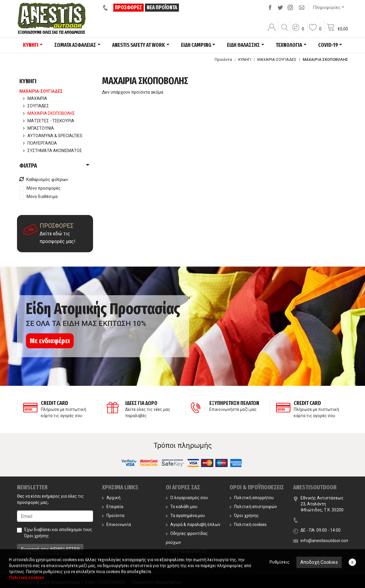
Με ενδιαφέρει (50, 341)
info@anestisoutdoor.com (325, 541)
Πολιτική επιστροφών (253, 507)
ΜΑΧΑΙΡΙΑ (35, 98)
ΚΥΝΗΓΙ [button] (31, 45)
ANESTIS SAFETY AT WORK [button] (139, 45)
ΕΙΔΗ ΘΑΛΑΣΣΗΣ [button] (243, 45)
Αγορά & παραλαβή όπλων (193, 524)
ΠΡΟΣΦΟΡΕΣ (129, 7)
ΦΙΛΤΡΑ (28, 165)
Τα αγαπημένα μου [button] (185, 516)
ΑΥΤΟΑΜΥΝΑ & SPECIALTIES (53, 136)
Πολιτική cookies (248, 524)
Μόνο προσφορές (44, 188)
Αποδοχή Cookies (319, 562)
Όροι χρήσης (37, 536)
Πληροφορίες (327, 7)
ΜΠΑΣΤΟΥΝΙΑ (38, 128)
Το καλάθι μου (182, 507)
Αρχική (111, 498)
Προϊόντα (223, 59)
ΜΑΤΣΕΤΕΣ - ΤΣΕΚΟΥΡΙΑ (49, 121)
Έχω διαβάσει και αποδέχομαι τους (58, 533)
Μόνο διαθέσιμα (42, 196)
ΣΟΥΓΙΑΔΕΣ (36, 106)
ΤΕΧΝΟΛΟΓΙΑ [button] (289, 45)
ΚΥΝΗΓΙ (245, 59)
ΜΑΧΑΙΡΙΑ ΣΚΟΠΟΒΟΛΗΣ (49, 113)
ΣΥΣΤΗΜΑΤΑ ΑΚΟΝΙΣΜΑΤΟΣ (52, 151)
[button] (298, 31)
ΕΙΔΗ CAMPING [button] (196, 45)
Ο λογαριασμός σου (187, 498)
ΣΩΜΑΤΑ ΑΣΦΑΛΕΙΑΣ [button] (75, 45)
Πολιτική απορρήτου (252, 498)
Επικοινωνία (116, 524)
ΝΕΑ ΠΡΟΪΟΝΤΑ (162, 7)
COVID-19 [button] (328, 45)
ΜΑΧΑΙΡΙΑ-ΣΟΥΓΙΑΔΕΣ (277, 59)
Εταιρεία (113, 507)
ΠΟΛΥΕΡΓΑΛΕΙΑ (40, 143)
